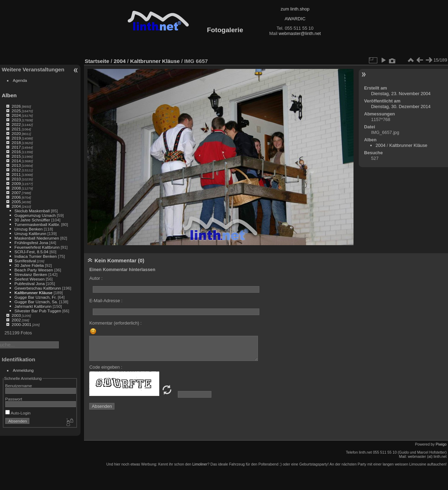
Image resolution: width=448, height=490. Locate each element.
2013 (16, 165)
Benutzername (19, 386)
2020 (16, 133)
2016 (16, 152)
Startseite (97, 61)
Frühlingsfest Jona (31, 243)
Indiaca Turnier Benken (36, 256)
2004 (16, 206)
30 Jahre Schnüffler (32, 220)
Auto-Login (18, 413)
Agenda (20, 80)
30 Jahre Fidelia (29, 265)
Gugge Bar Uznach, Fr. (35, 297)
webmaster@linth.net (300, 33)
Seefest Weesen (29, 279)
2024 (16, 115)
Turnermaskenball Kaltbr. (37, 224)
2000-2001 (21, 324)
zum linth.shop (295, 9)
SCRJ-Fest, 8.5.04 (31, 252)
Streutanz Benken (31, 274)
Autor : (96, 278)
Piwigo (441, 444)
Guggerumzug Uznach (35, 215)
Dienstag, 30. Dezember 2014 (401, 106)
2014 (16, 161)
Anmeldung (23, 370)
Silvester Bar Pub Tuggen (38, 311)
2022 (16, 124)
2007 (16, 193)
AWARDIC (295, 19)
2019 (16, 138)
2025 (16, 111)
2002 (16, 320)
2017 (16, 147)
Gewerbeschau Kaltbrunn (38, 288)
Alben (9, 95)
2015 (16, 156)
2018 (16, 143)
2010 (16, 179)
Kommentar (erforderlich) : (115, 323)
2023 (16, 120)
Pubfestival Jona (29, 283)
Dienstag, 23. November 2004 (401, 94)
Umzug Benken (28, 229)
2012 (16, 170)
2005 (16, 202)
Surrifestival (25, 261)
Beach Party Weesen (34, 270)
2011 (16, 174)
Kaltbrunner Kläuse (33, 293)
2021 (16, 129)
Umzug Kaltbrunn (30, 233)
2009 (16, 183)
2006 (16, 197)
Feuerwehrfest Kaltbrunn (37, 247)
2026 (16, 106)
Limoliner (200, 464)
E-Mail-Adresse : (106, 301)
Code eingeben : (106, 367)
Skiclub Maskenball (32, 211)
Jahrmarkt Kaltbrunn (33, 306)
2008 (16, 188)
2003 (16, 315)
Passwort (14, 399)
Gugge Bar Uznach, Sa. (36, 302)
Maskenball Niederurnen (37, 238)
